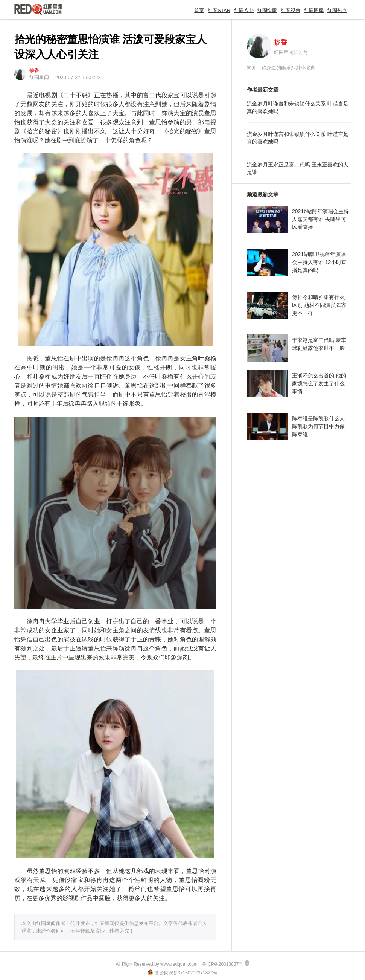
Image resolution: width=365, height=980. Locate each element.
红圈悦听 (267, 10)
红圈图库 (314, 10)
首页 (199, 10)
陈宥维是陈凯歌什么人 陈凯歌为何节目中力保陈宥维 (318, 426)
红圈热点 (337, 10)
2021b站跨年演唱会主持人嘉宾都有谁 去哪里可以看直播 (320, 219)
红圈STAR (219, 10)
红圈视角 (290, 10)
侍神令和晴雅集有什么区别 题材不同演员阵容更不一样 (319, 305)
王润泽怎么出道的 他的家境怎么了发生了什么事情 (319, 383)
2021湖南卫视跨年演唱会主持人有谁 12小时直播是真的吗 (319, 262)
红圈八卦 (244, 10)
